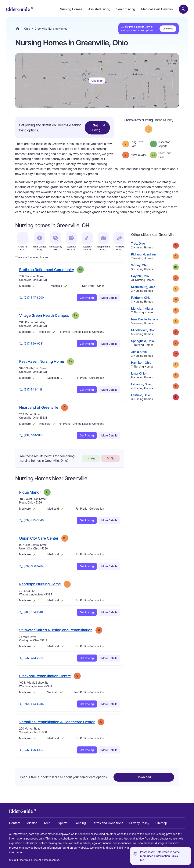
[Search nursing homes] (183, 9)
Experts (62, 823)
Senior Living (126, 9)
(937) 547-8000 (31, 298)
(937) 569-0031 (31, 344)
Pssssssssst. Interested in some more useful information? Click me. (160, 856)
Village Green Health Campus (44, 315)
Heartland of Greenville (39, 407)
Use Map (97, 81)
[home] (19, 9)
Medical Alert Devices (157, 9)
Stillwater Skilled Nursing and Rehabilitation (56, 630)
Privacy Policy (139, 823)
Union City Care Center (39, 538)
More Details (109, 298)
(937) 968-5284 (31, 566)
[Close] (186, 856)
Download (168, 29)
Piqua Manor (30, 492)
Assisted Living (99, 9)
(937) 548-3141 (31, 436)
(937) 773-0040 (31, 520)
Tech (47, 823)
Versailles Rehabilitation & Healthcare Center (57, 722)
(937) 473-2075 (31, 658)
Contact (15, 823)
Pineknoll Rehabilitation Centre (45, 676)
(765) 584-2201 (31, 612)
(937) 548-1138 (31, 390)
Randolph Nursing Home (40, 584)
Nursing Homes (71, 9)
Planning (80, 823)
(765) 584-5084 (31, 704)
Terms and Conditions (108, 823)
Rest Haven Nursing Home (42, 361)
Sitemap (161, 823)
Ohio (27, 29)
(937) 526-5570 (31, 750)
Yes (91, 458)
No (111, 458)
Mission (32, 823)
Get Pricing (98, 127)
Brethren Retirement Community (47, 270)
